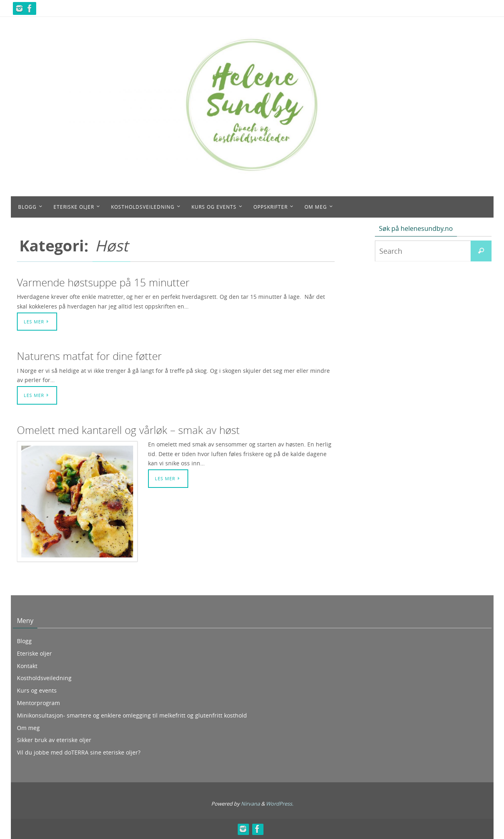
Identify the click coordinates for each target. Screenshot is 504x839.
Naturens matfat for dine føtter (89, 356)
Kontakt (27, 666)
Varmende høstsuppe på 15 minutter (103, 283)
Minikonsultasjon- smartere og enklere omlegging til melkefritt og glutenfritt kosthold (132, 715)
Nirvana (250, 804)
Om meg (28, 728)
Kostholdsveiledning (44, 678)
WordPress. (280, 804)
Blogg (24, 641)
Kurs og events (37, 690)
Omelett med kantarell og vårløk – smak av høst (128, 430)
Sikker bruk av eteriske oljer (54, 740)
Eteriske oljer (34, 653)
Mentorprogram (38, 703)
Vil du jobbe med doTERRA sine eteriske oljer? (79, 752)
